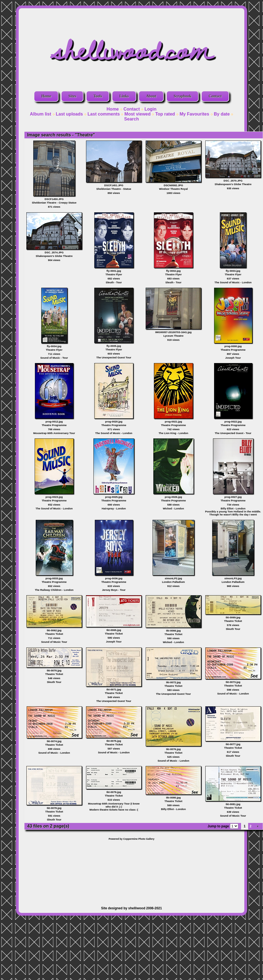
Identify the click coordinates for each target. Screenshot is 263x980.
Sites (72, 96)
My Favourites (195, 114)
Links (124, 96)
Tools (98, 96)
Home (46, 96)
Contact (215, 96)
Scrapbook (183, 96)
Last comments (104, 114)
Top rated (165, 114)
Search (131, 119)
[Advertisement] (132, 871)
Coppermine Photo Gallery (139, 839)
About (151, 96)
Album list (41, 114)
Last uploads (69, 114)
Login (151, 109)
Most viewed (138, 114)
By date (222, 114)
